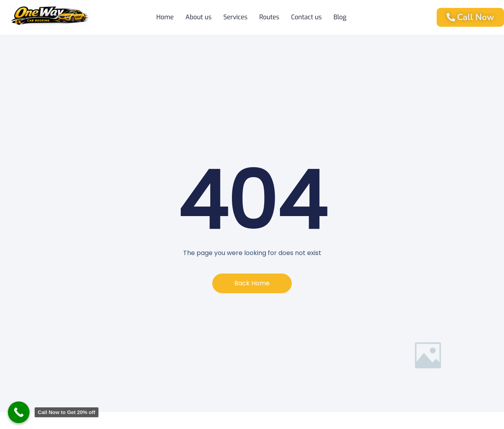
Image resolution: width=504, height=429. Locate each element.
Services (235, 17)
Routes (269, 17)
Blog (340, 17)
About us (198, 17)
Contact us (306, 17)
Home (165, 17)
